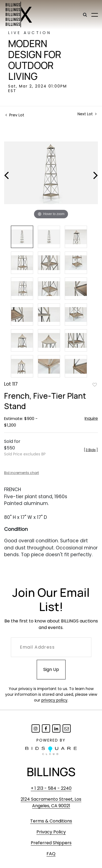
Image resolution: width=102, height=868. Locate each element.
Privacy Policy (51, 832)
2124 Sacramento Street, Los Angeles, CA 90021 (51, 802)
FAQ (51, 854)
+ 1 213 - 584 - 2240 (51, 788)
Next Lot (87, 114)
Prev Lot (15, 115)
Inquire (91, 418)
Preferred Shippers (51, 843)
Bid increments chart (21, 473)
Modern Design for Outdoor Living (35, 60)
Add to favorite (95, 385)
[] (91, 450)
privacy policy (54, 700)
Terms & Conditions (51, 821)
